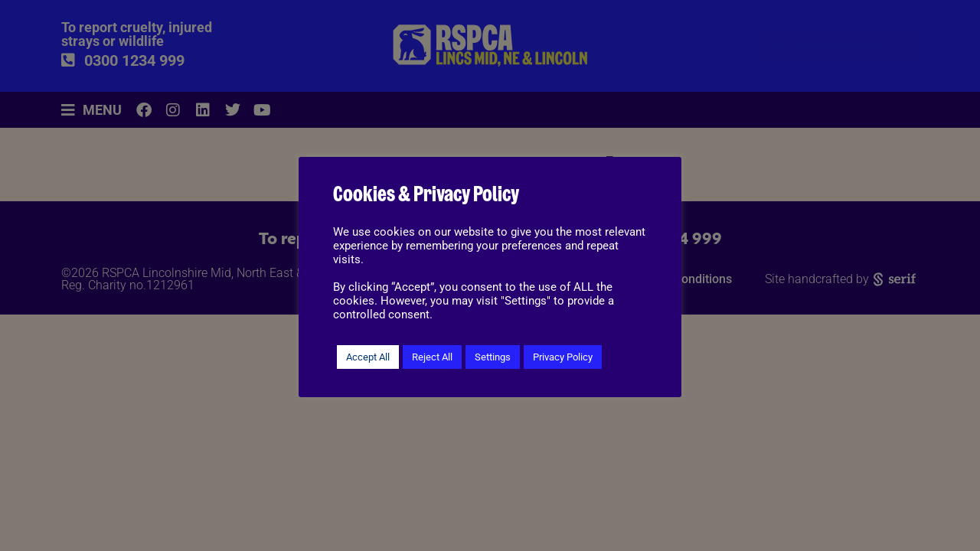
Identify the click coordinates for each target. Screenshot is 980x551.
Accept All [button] (368, 357)
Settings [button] (493, 357)
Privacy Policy (563, 357)
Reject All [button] (432, 357)
